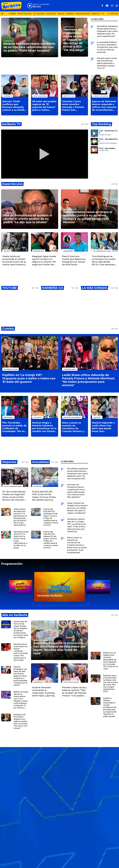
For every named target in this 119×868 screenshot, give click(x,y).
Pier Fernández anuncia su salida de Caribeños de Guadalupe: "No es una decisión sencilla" (14, 427)
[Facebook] (102, 6)
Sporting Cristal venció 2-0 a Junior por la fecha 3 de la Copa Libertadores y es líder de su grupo (21, 540)
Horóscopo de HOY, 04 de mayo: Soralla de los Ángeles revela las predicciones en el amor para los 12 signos (21, 629)
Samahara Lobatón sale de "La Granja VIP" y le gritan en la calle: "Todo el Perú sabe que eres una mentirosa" (76, 525)
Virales (61, 14)
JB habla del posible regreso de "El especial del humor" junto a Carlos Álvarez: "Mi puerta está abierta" (44, 106)
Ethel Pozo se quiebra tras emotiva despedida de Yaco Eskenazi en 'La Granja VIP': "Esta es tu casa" (110, 661)
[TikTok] (117, 6)
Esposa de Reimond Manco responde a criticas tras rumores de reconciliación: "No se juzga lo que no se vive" (104, 106)
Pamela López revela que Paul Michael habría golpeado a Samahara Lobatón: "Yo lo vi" (107, 63)
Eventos (96, 14)
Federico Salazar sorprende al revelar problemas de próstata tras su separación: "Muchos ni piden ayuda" (110, 707)
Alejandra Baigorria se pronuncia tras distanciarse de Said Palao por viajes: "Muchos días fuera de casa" (59, 648)
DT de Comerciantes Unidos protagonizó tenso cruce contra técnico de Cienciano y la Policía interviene (14, 496)
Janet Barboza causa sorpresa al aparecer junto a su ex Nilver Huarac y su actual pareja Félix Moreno (88, 217)
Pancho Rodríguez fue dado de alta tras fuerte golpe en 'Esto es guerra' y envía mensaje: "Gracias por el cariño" (21, 676)
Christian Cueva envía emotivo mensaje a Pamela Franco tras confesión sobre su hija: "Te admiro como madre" (73, 106)
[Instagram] (112, 6)
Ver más (85, 124)
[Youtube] (107, 6)
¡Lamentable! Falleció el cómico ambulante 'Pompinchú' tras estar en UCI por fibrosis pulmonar (107, 47)
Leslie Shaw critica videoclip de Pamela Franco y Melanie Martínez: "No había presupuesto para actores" (88, 380)
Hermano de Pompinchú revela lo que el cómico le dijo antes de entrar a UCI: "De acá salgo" (74, 40)
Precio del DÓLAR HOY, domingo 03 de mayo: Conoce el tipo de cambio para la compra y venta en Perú (51, 517)
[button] (105, 587)
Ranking (70, 14)
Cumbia (12, 14)
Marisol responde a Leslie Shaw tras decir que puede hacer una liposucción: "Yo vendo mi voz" (103, 427)
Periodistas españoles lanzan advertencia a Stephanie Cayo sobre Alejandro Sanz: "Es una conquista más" (107, 31)
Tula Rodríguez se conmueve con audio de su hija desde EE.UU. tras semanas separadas (104, 260)
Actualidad (39, 14)
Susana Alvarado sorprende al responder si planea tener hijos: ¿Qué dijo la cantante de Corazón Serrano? (44, 692)
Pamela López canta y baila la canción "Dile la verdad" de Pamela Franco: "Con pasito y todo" (74, 692)
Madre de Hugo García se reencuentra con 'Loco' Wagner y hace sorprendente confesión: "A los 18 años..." (21, 700)
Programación (83, 14)
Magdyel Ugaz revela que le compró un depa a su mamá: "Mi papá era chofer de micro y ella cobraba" (44, 260)
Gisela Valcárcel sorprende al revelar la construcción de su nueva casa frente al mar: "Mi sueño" (14, 260)
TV (103, 14)
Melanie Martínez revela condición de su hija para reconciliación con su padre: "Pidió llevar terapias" (29, 47)
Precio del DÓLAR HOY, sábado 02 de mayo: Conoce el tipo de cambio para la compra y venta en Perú (51, 540)
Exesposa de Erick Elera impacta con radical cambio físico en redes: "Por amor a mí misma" (21, 721)
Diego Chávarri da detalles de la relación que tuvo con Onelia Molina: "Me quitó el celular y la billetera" (77, 508)
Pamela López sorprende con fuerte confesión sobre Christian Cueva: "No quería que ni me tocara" (21, 652)
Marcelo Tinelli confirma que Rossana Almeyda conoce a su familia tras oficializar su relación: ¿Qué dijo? (14, 106)
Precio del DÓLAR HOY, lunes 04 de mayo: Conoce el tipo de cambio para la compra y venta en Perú (44, 496)
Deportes (51, 14)
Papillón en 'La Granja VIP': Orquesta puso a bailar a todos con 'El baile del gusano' (29, 378)
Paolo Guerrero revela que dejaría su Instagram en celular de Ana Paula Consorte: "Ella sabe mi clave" (74, 260)
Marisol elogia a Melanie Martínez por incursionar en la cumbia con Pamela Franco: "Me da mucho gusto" (44, 427)
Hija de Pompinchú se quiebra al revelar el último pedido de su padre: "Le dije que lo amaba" (28, 219)
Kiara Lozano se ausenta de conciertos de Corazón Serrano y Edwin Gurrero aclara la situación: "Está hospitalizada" (74, 427)
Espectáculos (24, 14)
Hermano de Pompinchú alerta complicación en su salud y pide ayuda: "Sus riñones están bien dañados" (76, 491)
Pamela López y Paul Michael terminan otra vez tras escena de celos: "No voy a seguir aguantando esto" (111, 683)
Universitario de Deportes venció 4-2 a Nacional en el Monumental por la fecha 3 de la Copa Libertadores (20, 517)
